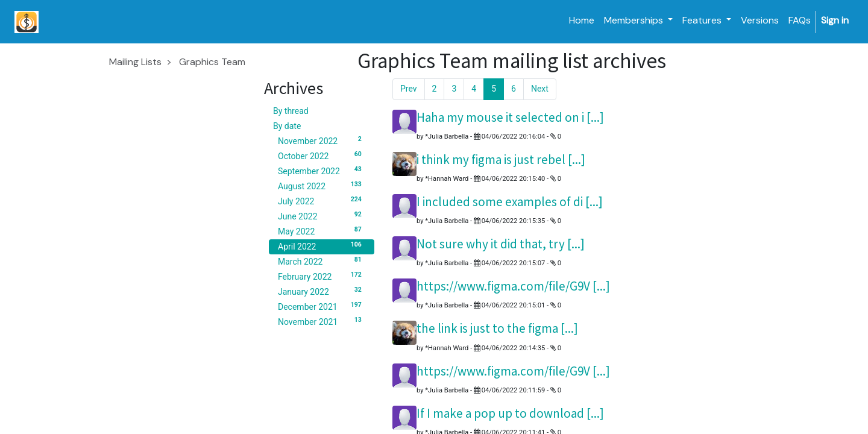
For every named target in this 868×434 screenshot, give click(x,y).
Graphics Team (212, 62)
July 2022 (322, 201)
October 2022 (322, 156)
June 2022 (322, 216)
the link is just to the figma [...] (497, 328)
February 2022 (322, 276)
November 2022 (322, 140)
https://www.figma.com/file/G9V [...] (513, 286)
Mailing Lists (135, 62)
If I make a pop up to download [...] (510, 413)
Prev (409, 89)
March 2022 (322, 261)
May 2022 (322, 231)
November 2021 (322, 321)
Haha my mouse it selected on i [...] (510, 117)
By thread (291, 111)
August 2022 (322, 186)
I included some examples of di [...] (510, 202)
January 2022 (322, 291)
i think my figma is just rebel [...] (501, 159)
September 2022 (322, 171)
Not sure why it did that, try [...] (501, 244)
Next (540, 89)
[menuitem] (582, 20)
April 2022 (322, 246)
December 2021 (322, 306)
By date (287, 126)
